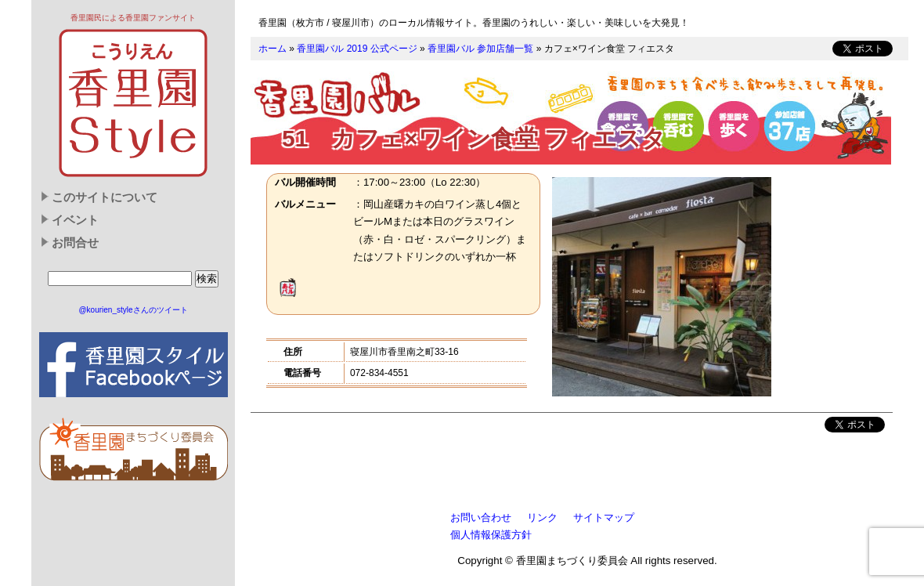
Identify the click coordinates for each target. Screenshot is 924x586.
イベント (75, 220)
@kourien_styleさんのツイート (133, 310)
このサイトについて (105, 197)
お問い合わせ (481, 517)
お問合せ (75, 243)
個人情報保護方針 (491, 535)
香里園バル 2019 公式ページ (357, 49)
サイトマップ (604, 517)
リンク (542, 517)
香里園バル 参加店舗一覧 (480, 49)
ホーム (273, 49)
